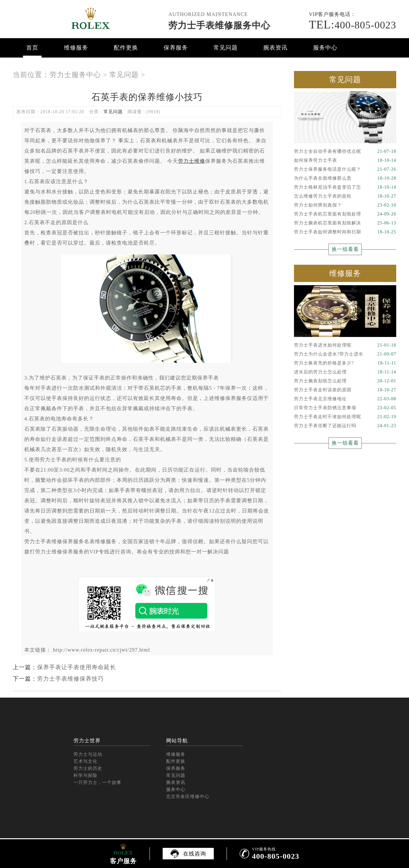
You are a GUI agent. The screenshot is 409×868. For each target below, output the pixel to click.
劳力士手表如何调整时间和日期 (345, 232)
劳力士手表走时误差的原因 (345, 390)
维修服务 (76, 48)
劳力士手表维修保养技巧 (70, 679)
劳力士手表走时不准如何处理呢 (345, 417)
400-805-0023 (353, 25)
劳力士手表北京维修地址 (345, 399)
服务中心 (325, 48)
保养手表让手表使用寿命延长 (77, 667)
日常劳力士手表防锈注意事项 (345, 408)
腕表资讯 (275, 48)
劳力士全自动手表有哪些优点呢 (345, 152)
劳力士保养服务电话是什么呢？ (345, 169)
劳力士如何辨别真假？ (345, 205)
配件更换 (126, 48)
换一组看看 (345, 249)
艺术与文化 (85, 761)
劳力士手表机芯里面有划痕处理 (345, 214)
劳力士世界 (87, 741)
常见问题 (226, 48)
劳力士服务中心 (75, 75)
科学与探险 (85, 775)
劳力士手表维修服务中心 (219, 25)
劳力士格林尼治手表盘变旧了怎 (345, 187)
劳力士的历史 (88, 768)
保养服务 (176, 48)
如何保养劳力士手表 (345, 160)
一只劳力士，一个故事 (97, 782)
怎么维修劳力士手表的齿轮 (345, 196)
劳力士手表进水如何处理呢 (345, 345)
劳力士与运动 (88, 754)
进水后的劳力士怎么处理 (345, 372)
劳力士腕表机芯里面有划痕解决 (345, 223)
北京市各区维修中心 (188, 797)
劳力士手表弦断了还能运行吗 (345, 426)
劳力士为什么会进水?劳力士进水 (345, 354)
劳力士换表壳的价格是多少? (345, 363)
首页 (32, 48)
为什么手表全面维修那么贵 (345, 178)
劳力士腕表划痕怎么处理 (345, 381)
